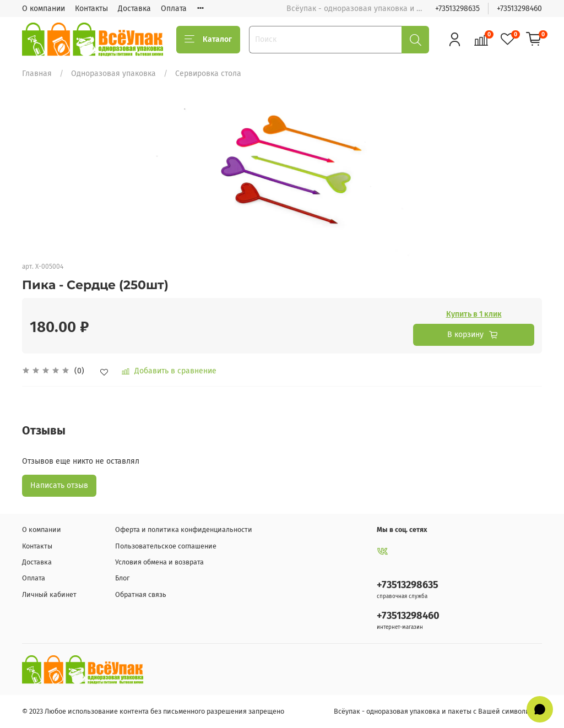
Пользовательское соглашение (166, 546)
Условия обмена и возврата (159, 562)
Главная (37, 74)
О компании (44, 9)
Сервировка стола (208, 74)
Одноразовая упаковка (113, 74)
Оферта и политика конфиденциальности (184, 529)
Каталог (208, 40)
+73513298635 (457, 9)
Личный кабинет (49, 594)
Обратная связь (141, 594)
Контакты (91, 9)
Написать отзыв (59, 485)
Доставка (134, 9)
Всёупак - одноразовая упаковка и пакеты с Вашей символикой (438, 711)
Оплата (174, 9)
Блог (122, 578)
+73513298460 (519, 9)
